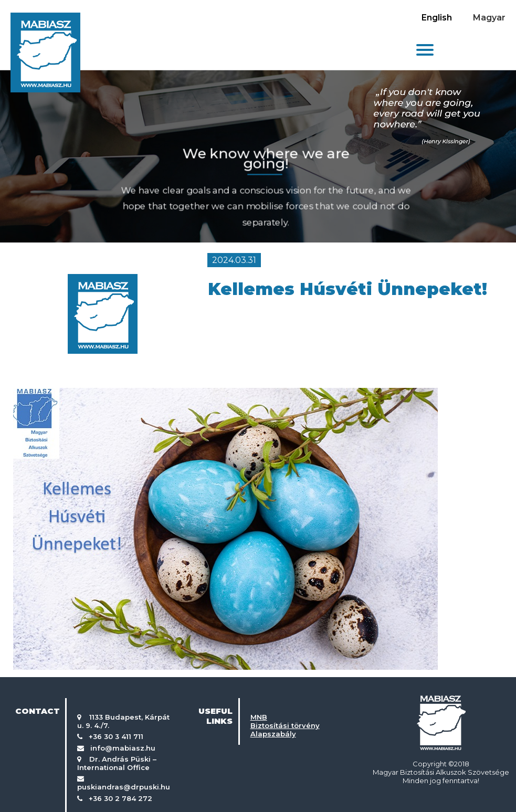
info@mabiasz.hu (123, 748)
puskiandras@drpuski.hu (124, 787)
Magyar (489, 18)
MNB (259, 717)
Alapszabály (273, 734)
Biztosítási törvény (285, 725)
